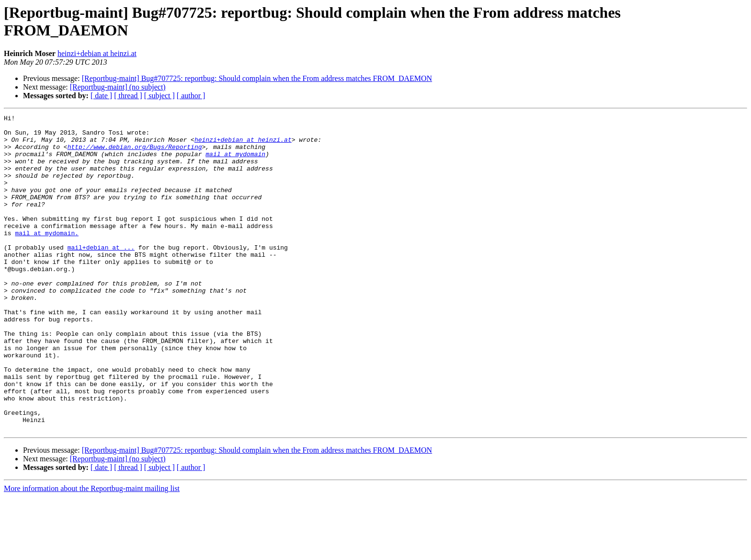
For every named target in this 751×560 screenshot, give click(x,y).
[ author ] (191, 96)
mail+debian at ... (101, 274)
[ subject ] (159, 96)
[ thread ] (128, 96)
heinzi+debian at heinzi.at (97, 53)
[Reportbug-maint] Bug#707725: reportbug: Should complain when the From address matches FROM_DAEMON (257, 78)
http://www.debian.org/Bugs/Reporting (135, 154)
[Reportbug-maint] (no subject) (118, 87)
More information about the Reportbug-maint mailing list (92, 552)
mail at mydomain (235, 162)
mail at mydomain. (47, 257)
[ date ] (101, 96)
